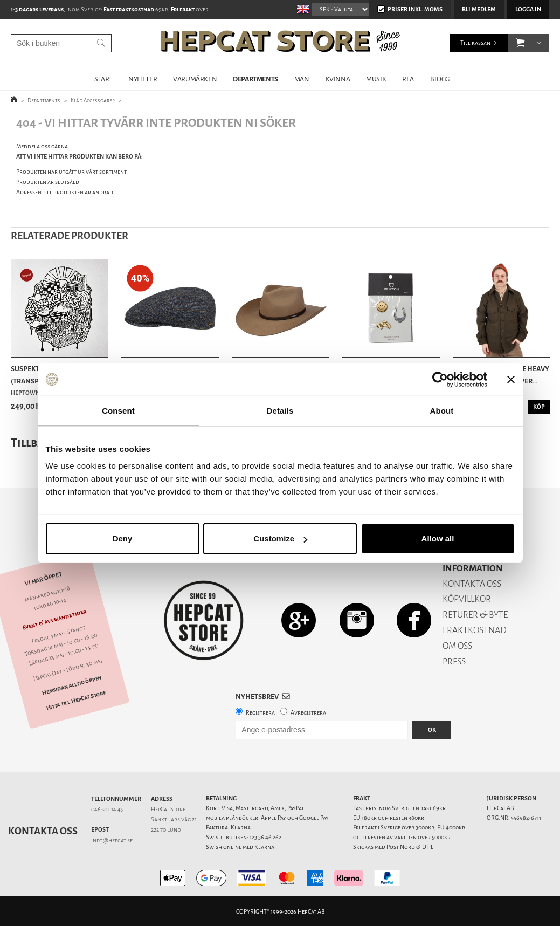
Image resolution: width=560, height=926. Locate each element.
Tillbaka (34, 443)
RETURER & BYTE (475, 615)
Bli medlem (479, 9)
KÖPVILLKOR (467, 599)
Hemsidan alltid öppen (72, 685)
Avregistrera (308, 713)
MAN (302, 79)
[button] (520, 43)
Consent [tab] (118, 410)
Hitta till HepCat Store (76, 700)
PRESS (454, 661)
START (103, 79)
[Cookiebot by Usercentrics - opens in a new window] (440, 379)
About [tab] (442, 410)
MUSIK (376, 79)
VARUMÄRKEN (195, 79)
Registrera (260, 713)
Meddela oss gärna (42, 146)
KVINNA (338, 79)
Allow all (438, 539)
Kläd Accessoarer (93, 101)
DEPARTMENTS (255, 79)
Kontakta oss (43, 831)
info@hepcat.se (112, 841)
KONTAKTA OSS (472, 584)
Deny (123, 539)
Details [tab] (280, 410)
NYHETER (143, 79)
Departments (44, 101)
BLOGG (440, 79)
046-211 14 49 (108, 809)
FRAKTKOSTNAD (475, 630)
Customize (280, 539)
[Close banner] (511, 379)
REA (408, 79)
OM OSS (457, 646)
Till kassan (475, 43)
